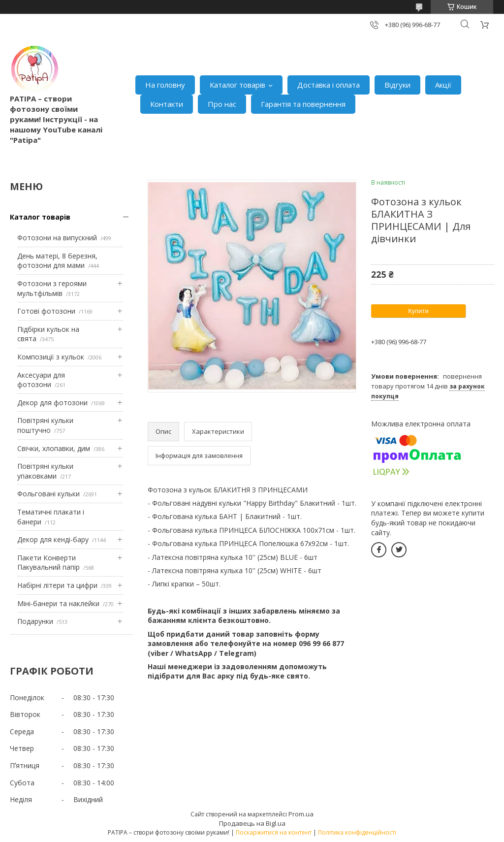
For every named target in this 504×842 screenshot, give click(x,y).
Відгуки (397, 85)
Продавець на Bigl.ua (252, 823)
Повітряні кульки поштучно (45, 425)
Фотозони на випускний (57, 238)
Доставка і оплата (329, 85)
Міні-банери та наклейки (58, 603)
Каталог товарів (237, 85)
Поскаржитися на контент (274, 832)
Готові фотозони (46, 311)
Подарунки (35, 621)
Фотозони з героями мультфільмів (52, 288)
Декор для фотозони (52, 403)
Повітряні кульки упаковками (45, 471)
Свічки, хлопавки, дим (54, 448)
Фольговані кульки (48, 494)
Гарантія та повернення (303, 104)
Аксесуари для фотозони (41, 380)
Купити (418, 311)
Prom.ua (301, 814)
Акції (443, 85)
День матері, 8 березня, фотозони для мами (57, 261)
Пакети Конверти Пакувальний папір (48, 563)
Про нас (222, 104)
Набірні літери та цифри (57, 585)
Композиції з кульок (51, 357)
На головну (165, 85)
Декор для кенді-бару (53, 539)
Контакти (167, 104)
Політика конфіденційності (357, 832)
